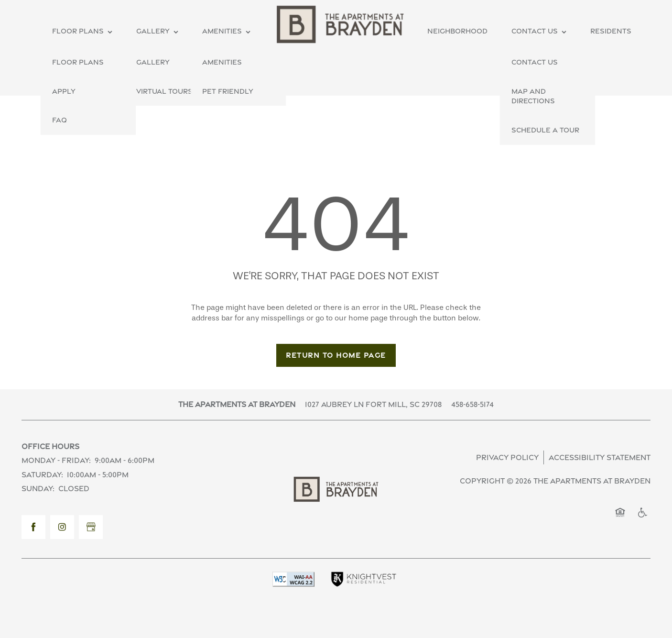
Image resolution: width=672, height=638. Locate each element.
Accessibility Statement (600, 457)
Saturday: (42, 475)
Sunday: (38, 489)
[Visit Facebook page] (33, 527)
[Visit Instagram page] (62, 527)
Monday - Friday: (56, 460)
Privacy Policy (507, 457)
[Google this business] (91, 527)
